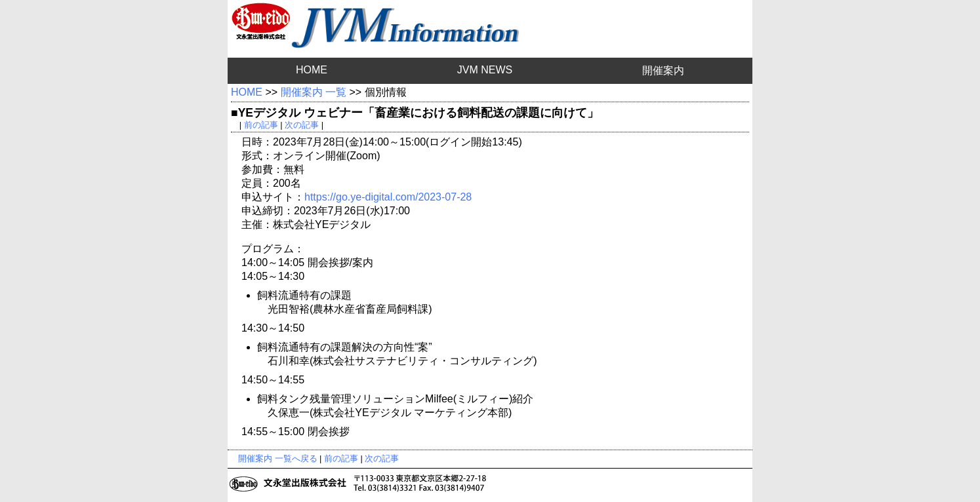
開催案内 (663, 70)
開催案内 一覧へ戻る (278, 458)
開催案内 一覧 (314, 92)
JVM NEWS (485, 70)
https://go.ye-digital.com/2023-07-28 (388, 197)
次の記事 (302, 125)
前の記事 (261, 125)
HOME (312, 70)
